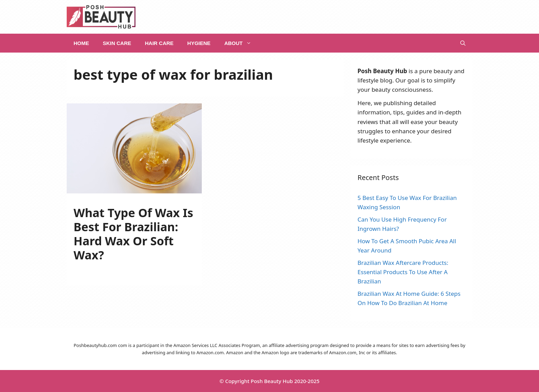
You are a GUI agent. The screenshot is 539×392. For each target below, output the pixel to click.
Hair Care (159, 43)
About (241, 43)
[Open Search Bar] (463, 43)
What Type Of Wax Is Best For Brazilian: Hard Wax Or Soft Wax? (133, 234)
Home (81, 43)
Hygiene (199, 43)
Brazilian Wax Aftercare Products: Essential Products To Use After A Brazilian (403, 272)
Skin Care (117, 43)
